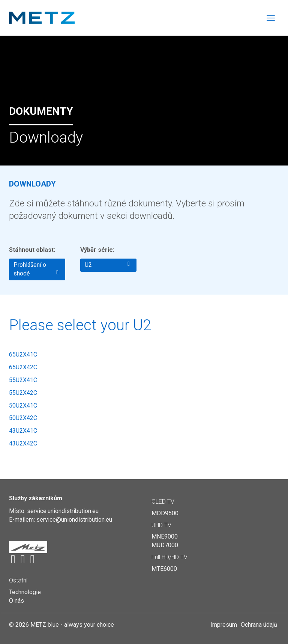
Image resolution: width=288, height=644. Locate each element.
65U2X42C (23, 367)
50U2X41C (23, 406)
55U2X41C (23, 380)
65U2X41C (23, 354)
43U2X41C (23, 431)
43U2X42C (23, 443)
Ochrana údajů (259, 625)
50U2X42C (23, 418)
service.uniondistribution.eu (63, 511)
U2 (107, 265)
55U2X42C (23, 393)
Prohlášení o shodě (36, 269)
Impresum (224, 625)
